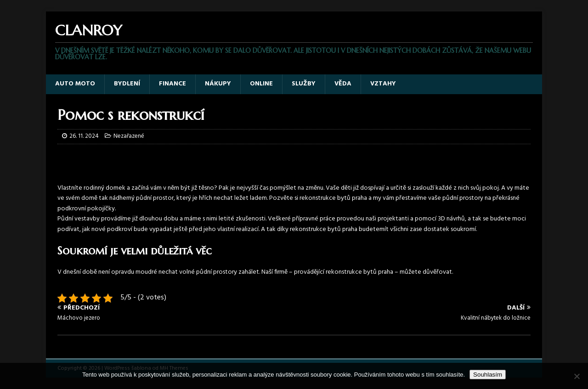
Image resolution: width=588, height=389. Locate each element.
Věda (343, 84)
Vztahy (383, 84)
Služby (304, 84)
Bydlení (127, 84)
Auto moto (75, 84)
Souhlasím (488, 375)
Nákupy (218, 84)
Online (261, 84)
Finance (172, 84)
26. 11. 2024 (84, 136)
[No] (577, 376)
